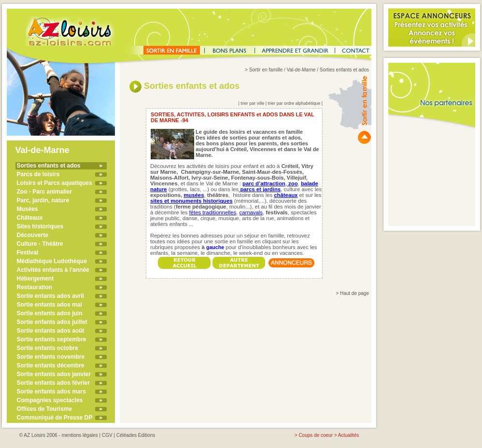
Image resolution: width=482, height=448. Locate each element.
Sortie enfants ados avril (50, 296)
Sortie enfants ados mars (51, 392)
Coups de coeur (316, 435)
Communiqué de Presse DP (55, 418)
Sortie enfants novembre (51, 357)
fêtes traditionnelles (213, 212)
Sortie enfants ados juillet (52, 322)
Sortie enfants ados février (53, 383)
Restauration (35, 287)
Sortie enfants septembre (52, 339)
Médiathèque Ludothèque (52, 261)
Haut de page (354, 293)
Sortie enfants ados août (51, 331)
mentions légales (80, 435)
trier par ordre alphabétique (294, 103)
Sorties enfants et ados (49, 166)
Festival (28, 252)
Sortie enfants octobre (48, 348)
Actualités (348, 435)
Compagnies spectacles (50, 400)
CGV (107, 435)
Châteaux (30, 218)
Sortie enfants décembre (51, 365)
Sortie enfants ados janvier (54, 374)
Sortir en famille (266, 70)
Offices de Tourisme (44, 409)
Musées (28, 209)
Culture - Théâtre (40, 244)
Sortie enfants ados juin (50, 313)
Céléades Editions (136, 435)
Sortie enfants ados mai (50, 305)
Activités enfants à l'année (53, 270)
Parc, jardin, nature (43, 200)
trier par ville (252, 103)
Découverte (33, 235)
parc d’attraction (264, 183)
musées (194, 195)
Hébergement (35, 279)
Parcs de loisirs (38, 174)
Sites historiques (40, 226)
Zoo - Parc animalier (45, 192)
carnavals (251, 212)
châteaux (286, 195)
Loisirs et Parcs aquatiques (55, 183)
